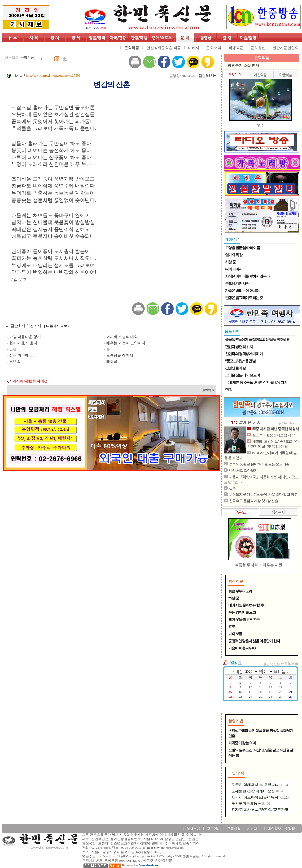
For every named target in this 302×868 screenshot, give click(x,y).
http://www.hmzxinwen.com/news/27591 (53, 76)
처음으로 (12, 58)
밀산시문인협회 (286, 48)
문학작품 (132, 48)
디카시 (194, 48)
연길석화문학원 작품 (164, 48)
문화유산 (258, 48)
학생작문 (236, 48)
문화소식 (214, 48)
